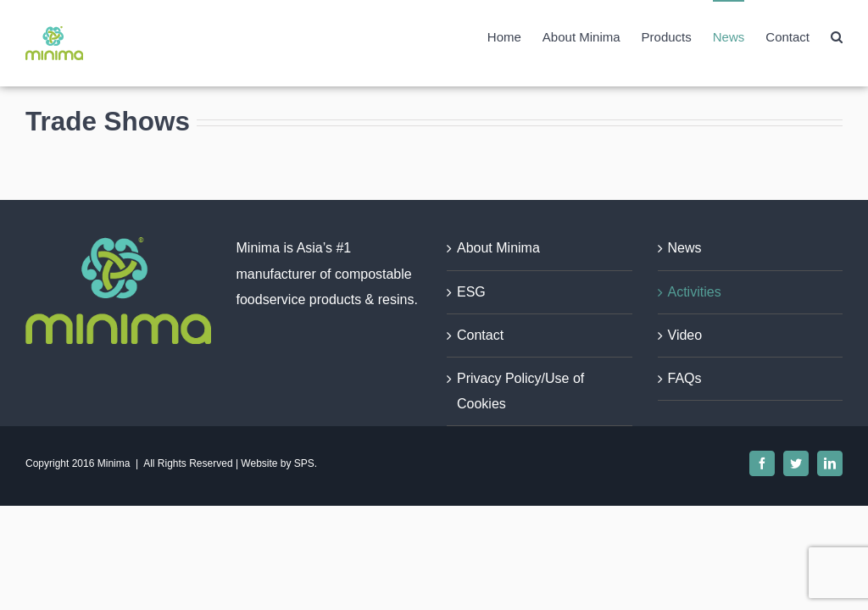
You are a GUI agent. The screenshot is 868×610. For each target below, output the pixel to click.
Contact (480, 335)
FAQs (685, 378)
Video (685, 335)
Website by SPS (277, 463)
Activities (695, 292)
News (685, 248)
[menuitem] (515, 36)
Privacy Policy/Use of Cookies (520, 391)
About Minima (498, 248)
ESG (471, 292)
